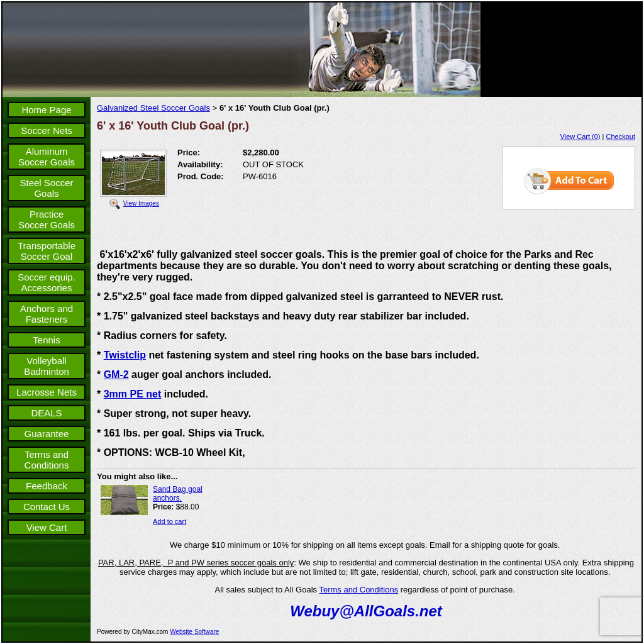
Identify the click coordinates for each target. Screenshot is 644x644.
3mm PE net (133, 394)
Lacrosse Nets (47, 392)
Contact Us (47, 507)
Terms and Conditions (47, 460)
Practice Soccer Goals (47, 219)
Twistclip (125, 355)
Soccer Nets (47, 130)
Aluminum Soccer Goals (47, 157)
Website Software (194, 632)
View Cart (47, 527)
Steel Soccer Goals (46, 188)
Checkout (621, 136)
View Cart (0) (580, 136)
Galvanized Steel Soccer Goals (153, 108)
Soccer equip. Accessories (47, 282)
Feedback (47, 486)
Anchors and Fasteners (47, 314)
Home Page (46, 110)
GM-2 (116, 375)
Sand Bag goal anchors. (178, 494)
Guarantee (47, 434)
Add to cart (169, 521)
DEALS (46, 413)
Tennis (46, 340)
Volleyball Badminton (47, 366)
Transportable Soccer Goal (47, 251)
